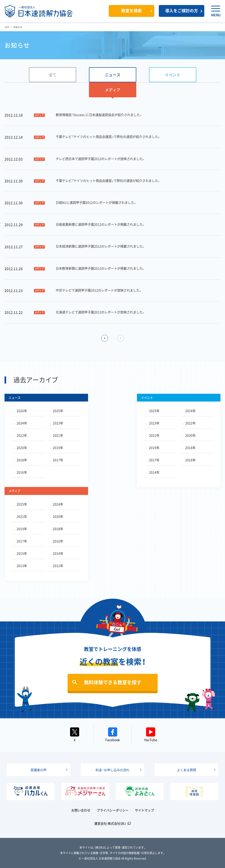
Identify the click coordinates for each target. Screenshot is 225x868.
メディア (113, 90)
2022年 (20, 435)
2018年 (20, 460)
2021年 (57, 435)
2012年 (57, 566)
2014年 (153, 472)
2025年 (57, 411)
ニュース (113, 75)
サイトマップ (144, 810)
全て (53, 75)
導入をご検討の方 (182, 11)
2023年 (57, 423)
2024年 (20, 423)
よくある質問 (187, 770)
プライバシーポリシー (113, 810)
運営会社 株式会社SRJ (110, 823)
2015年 (20, 553)
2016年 (20, 472)
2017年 (57, 460)
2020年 (20, 448)
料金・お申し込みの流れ (112, 770)
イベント (173, 75)
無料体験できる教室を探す (113, 682)
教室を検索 (131, 11)
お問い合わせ (81, 810)
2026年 (20, 411)
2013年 (20, 566)
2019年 (57, 448)
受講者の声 (38, 770)
